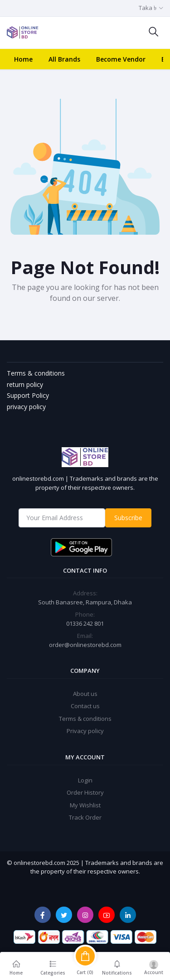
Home (23, 59)
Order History (85, 792)
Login (85, 780)
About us (85, 694)
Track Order (85, 817)
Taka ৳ (148, 8)
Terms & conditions (85, 719)
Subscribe (128, 518)
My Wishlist (85, 805)
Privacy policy (85, 731)
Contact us (85, 706)
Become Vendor (121, 59)
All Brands (64, 59)
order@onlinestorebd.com (85, 645)
